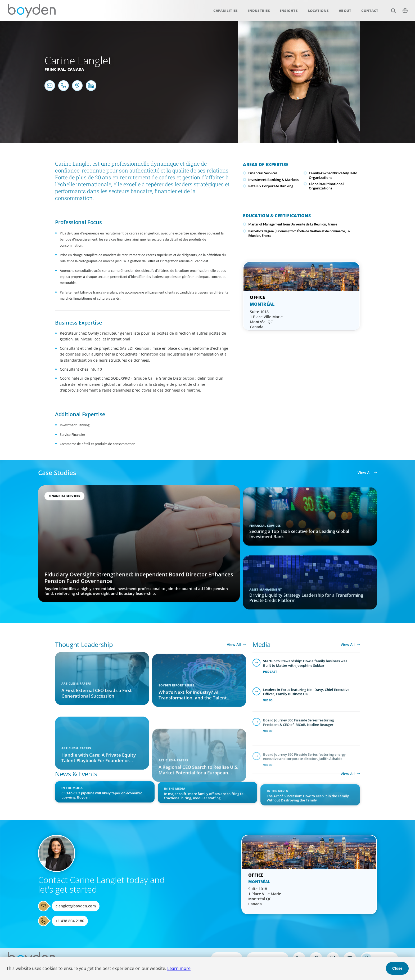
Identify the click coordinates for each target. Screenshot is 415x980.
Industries (259, 11)
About (345, 11)
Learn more (179, 968)
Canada (76, 69)
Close (397, 968)
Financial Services (263, 173)
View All (365, 473)
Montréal (262, 304)
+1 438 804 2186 (70, 921)
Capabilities (225, 11)
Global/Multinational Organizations (326, 186)
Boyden (32, 11)
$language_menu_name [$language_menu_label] (402, 8)
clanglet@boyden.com (76, 906)
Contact (370, 11)
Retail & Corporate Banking (271, 186)
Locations (318, 11)
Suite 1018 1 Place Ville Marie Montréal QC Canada (266, 319)
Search (391, 8)
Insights (289, 11)
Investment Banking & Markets (273, 180)
